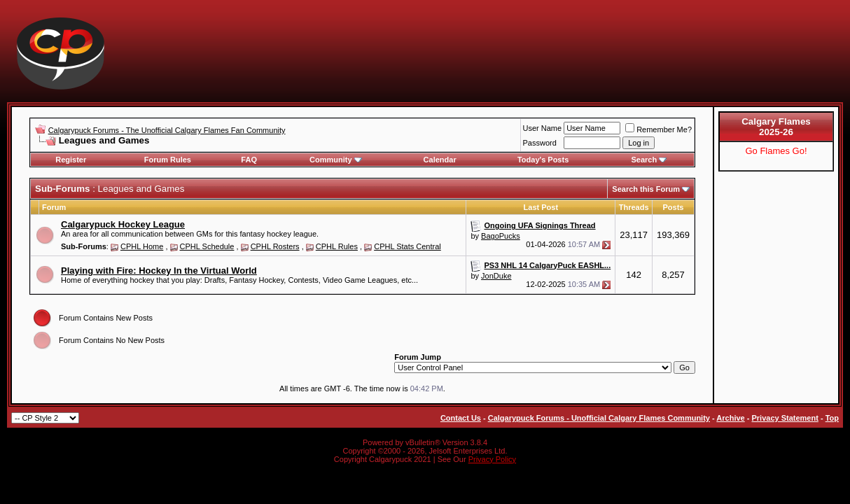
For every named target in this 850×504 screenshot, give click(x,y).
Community (336, 160)
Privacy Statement (785, 418)
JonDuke (496, 276)
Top (832, 418)
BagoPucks (501, 236)
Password (540, 143)
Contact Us (461, 418)
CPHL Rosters (275, 246)
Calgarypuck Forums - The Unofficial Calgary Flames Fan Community (167, 130)
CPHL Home (142, 246)
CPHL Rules (337, 246)
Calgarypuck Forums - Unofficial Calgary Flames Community (599, 418)
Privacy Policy (492, 459)
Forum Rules (168, 160)
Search (649, 160)
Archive (730, 418)
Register (71, 160)
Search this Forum (646, 189)
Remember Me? (659, 129)
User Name (543, 128)
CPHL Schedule (207, 246)
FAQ (249, 160)
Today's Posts (543, 160)
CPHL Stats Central (407, 246)
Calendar (440, 160)
